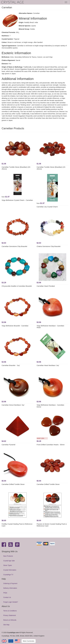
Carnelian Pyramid (8, 445)
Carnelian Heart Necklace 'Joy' (48, 365)
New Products (8, 556)
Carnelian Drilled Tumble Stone (13, 484)
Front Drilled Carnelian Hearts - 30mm (51, 445)
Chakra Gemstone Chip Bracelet (49, 246)
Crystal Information (10, 570)
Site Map (6, 625)
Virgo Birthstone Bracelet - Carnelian (15, 326)
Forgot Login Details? (11, 602)
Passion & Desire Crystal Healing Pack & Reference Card (52, 525)
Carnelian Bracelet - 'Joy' (11, 365)
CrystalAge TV (8, 575)
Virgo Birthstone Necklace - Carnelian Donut (50, 406)
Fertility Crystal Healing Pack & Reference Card (17, 525)
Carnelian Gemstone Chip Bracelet (14, 246)
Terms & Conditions (10, 611)
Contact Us (7, 597)
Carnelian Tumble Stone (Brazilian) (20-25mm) (16, 168)
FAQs (5, 593)
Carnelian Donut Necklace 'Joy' (13, 405)
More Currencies (29, 641)
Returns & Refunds (10, 620)
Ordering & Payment (10, 583)
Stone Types (8, 565)
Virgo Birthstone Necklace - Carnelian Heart (50, 327)
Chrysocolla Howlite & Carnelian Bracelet (17, 286)
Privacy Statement (10, 615)
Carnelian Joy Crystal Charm (47, 207)
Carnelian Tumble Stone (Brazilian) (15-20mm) (51, 168)
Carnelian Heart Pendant (46, 286)
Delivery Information (10, 588)
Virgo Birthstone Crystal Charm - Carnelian (17, 200)
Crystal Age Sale (9, 561)
